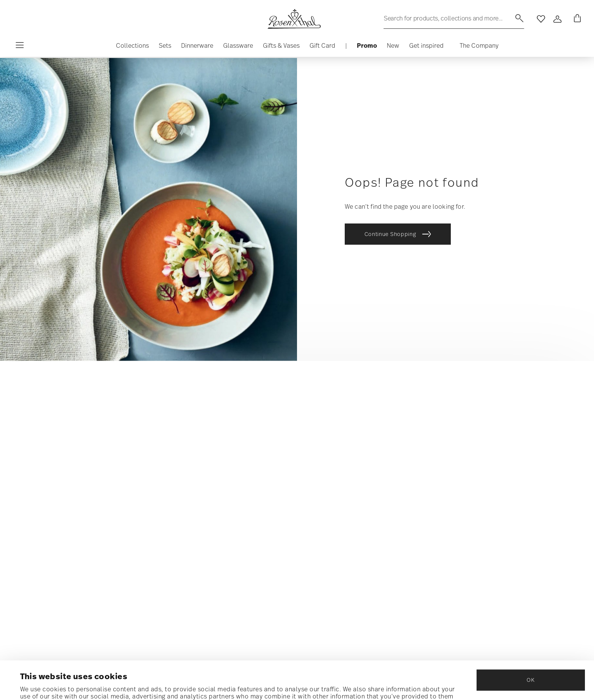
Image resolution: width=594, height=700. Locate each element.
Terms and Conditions (497, 512)
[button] (132, 47)
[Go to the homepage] (294, 19)
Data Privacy (120, 548)
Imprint (477, 526)
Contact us (334, 471)
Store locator (338, 540)
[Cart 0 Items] (576, 19)
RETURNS (329, 526)
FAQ (323, 485)
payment (329, 512)
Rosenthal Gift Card (347, 553)
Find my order (337, 458)
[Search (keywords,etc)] (454, 18)
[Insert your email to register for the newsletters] (127, 496)
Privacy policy (487, 485)
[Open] (558, 19)
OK (531, 640)
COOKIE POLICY (486, 499)
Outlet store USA (491, 471)
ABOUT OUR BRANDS (492, 458)
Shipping (330, 499)
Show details (40, 684)
